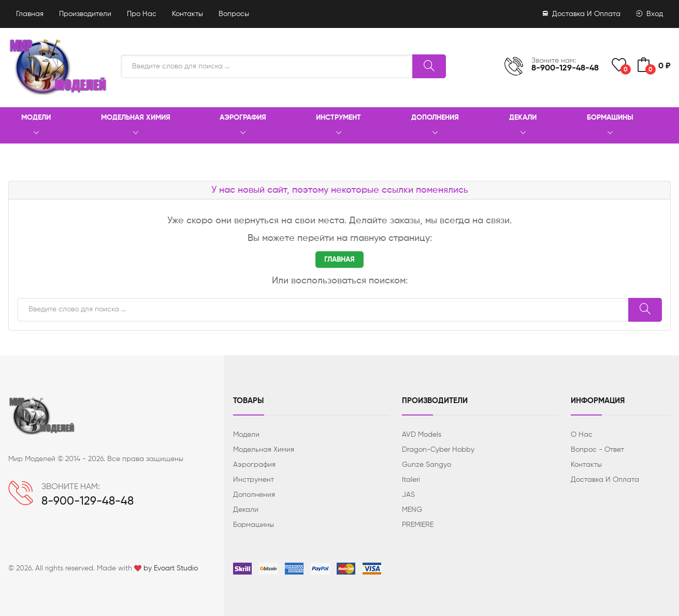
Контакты (187, 14)
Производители (85, 14)
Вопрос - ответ (597, 450)
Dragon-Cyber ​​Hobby (438, 450)
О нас (582, 435)
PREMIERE (418, 525)
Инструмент (338, 126)
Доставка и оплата (582, 14)
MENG (412, 510)
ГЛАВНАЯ (339, 260)
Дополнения (435, 126)
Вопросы (234, 14)
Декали (523, 126)
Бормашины (610, 126)
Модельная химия (136, 126)
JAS (408, 495)
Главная (30, 14)
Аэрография (243, 126)
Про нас (142, 14)
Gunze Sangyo (427, 465)
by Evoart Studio (171, 568)
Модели (36, 126)
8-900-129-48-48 (565, 68)
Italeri (411, 480)
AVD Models (422, 435)
